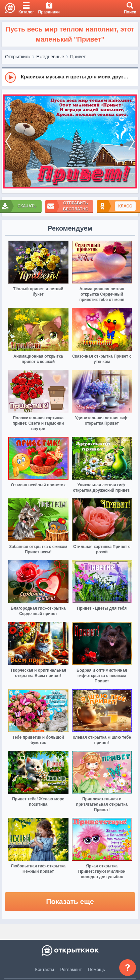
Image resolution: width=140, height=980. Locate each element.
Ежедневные (50, 57)
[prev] (8, 142)
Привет (78, 57)
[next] (132, 142)
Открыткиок (18, 57)
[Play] (10, 77)
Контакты (45, 969)
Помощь (96, 969)
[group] (70, 77)
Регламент (71, 969)
